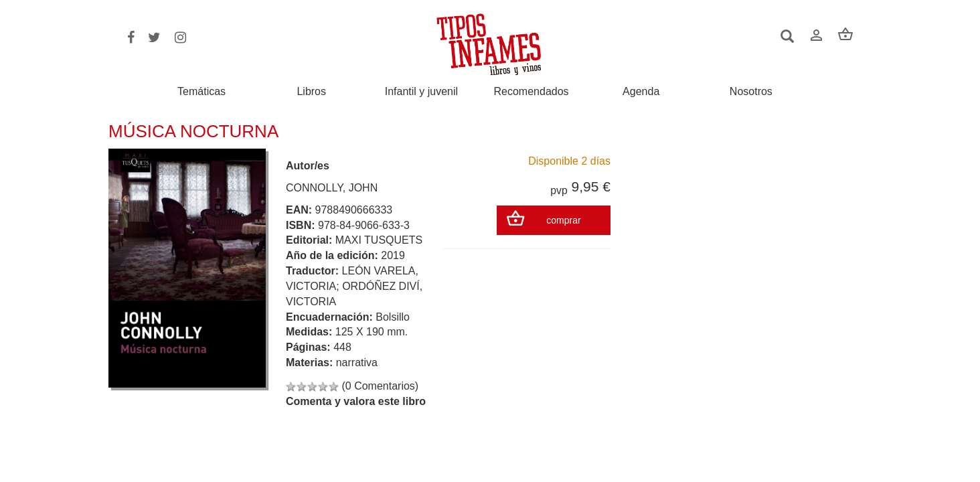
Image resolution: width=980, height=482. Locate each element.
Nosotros (751, 92)
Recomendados (532, 92)
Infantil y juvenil (421, 92)
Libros (311, 92)
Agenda (641, 92)
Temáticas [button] (201, 91)
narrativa (357, 363)
